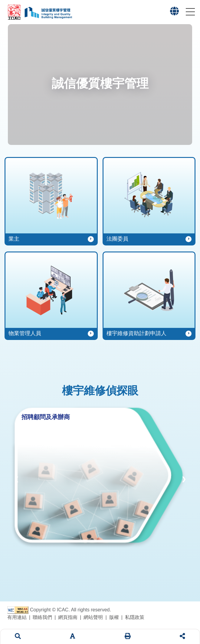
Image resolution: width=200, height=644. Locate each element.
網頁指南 (68, 617)
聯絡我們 (42, 617)
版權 (114, 617)
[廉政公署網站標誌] (16, 12)
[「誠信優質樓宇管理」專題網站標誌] (48, 12)
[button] (174, 13)
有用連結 (17, 617)
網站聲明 (93, 617)
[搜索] (18, 637)
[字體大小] (73, 637)
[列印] (128, 637)
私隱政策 (135, 617)
